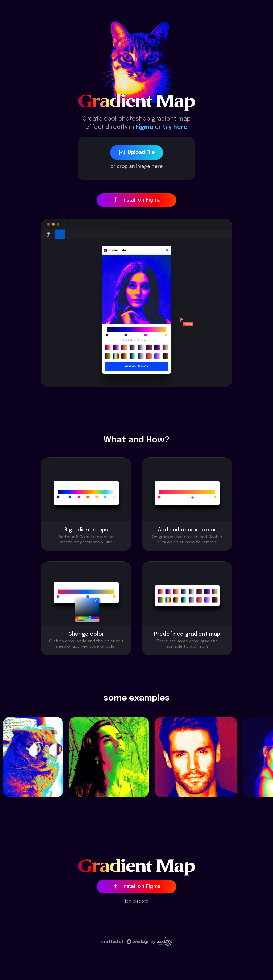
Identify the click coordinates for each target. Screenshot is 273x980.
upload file (137, 153)
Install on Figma (136, 200)
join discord (136, 902)
